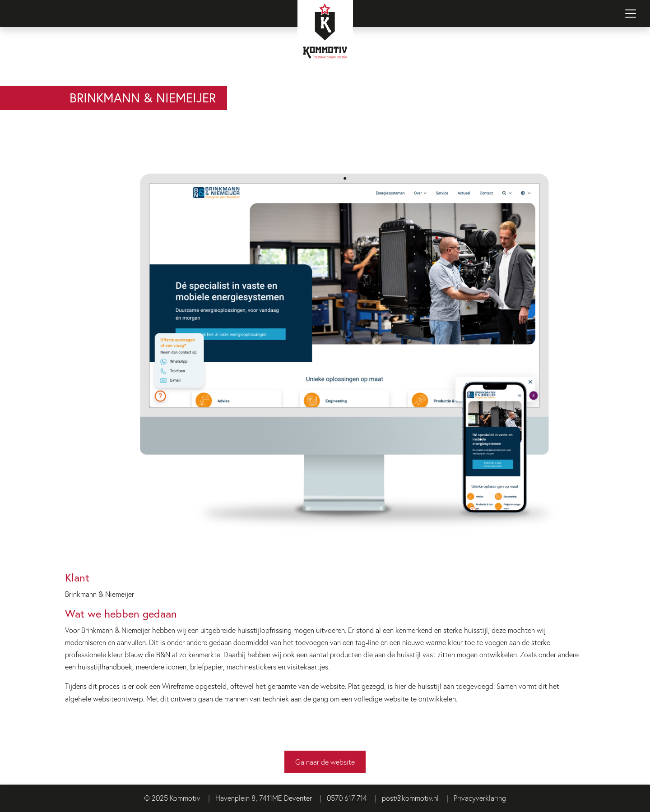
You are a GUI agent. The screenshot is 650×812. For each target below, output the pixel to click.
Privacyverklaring (480, 798)
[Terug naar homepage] (325, 43)
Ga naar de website (325, 762)
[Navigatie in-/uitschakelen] (631, 14)
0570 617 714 (347, 798)
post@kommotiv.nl (410, 798)
